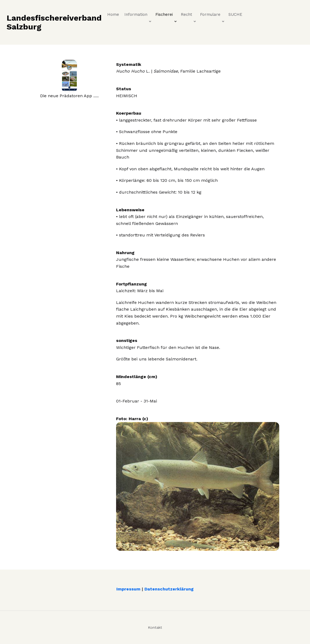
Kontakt (155, 627)
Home (113, 14)
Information (138, 16)
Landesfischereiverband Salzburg (54, 22)
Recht (189, 16)
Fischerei (166, 16)
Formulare (213, 16)
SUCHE (235, 14)
